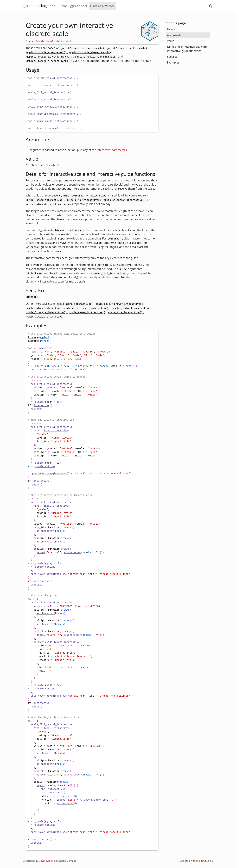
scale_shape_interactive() (87, 313)
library (33, 337)
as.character (45, 531)
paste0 (41, 553)
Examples (173, 62)
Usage (171, 29)
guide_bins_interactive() (84, 200)
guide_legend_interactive (62, 642)
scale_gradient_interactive (131, 308)
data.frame (45, 348)
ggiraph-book (79, 6)
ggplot (39, 366)
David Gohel (46, 861)
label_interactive (56, 431)
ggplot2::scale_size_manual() (46, 53)
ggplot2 (44, 337)
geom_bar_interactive (45, 370)
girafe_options (45, 467)
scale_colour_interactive (44, 308)
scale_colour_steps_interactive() (87, 308)
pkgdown (202, 861)
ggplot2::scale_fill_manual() (127, 48)
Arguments (174, 35)
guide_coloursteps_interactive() (49, 204)
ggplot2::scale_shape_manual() (90, 53)
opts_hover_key (41, 474)
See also (172, 57)
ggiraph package (36, 6)
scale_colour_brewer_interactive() (119, 304)
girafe (39, 402)
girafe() (32, 297)
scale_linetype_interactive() (46, 313)
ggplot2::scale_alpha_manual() (96, 57)
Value (171, 41)
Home (63, 6)
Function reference (102, 6)
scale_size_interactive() (125, 313)
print (34, 409)
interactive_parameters (112, 150)
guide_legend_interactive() (45, 200)
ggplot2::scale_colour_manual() (82, 48)
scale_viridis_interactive (44, 317)
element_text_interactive (74, 646)
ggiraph (44, 341)
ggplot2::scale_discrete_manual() (49, 61)
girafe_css (60, 474)
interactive (41, 406)
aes (55, 366)
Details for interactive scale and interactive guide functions (187, 49)
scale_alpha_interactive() (75, 304)
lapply (41, 786)
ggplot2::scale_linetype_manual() (49, 57)
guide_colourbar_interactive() (125, 200)
